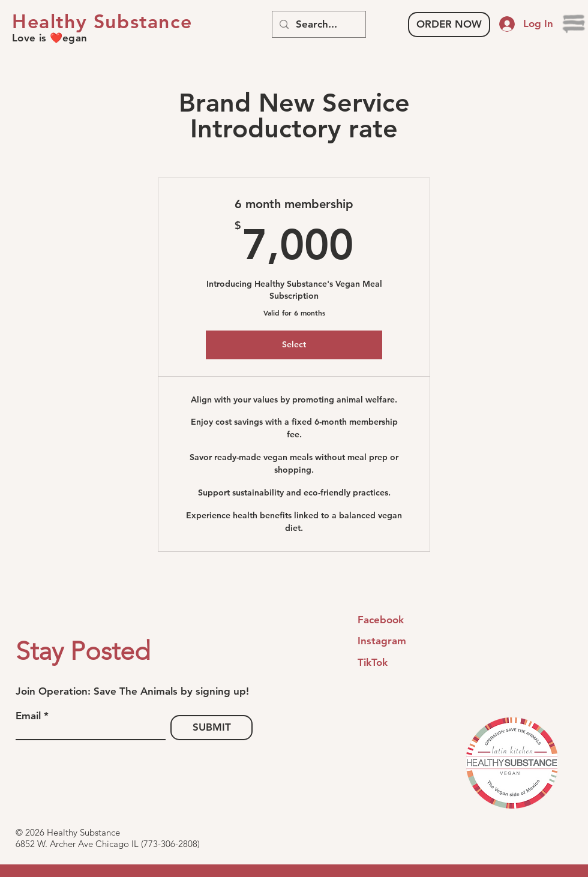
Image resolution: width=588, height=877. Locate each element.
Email (28, 716)
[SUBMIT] (211, 728)
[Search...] (318, 24)
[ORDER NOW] (449, 25)
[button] (575, 24)
